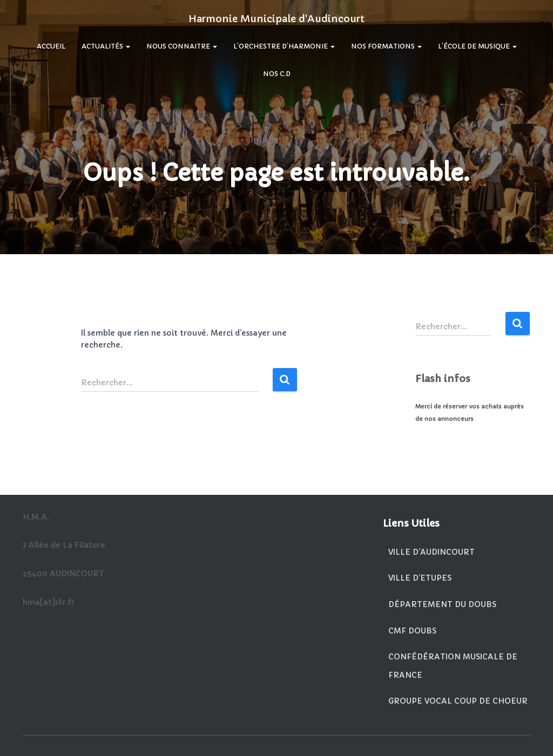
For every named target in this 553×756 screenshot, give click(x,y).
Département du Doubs (442, 604)
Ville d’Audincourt (431, 552)
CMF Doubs (412, 631)
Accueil (51, 46)
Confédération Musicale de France (453, 666)
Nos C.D (277, 74)
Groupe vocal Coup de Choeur (458, 701)
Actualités (106, 46)
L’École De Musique (477, 46)
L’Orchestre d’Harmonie (284, 46)
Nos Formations (386, 46)
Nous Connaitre (182, 46)
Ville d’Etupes (420, 578)
